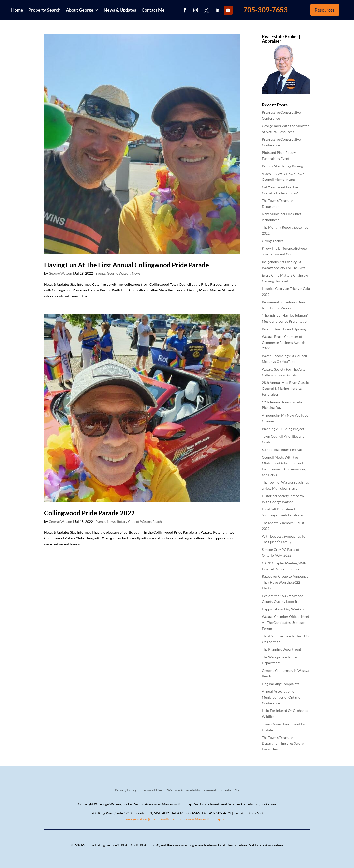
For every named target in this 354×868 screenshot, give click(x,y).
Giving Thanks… (274, 241)
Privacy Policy (126, 790)
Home (17, 10)
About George (80, 10)
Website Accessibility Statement (192, 790)
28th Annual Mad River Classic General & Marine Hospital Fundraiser (285, 388)
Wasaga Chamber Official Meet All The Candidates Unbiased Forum (285, 622)
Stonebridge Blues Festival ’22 (285, 450)
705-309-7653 (265, 10)
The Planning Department (281, 649)
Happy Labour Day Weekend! (284, 609)
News (136, 273)
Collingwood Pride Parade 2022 (89, 513)
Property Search (44, 10)
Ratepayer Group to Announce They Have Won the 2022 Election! (285, 582)
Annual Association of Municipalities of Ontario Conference (281, 697)
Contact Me (153, 10)
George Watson (60, 273)
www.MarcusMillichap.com (207, 819)
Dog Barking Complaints (280, 684)
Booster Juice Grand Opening (284, 329)
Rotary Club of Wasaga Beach (139, 521)
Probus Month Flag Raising (282, 166)
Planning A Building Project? (284, 429)
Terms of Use (152, 790)
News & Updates (120, 10)
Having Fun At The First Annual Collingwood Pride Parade (127, 265)
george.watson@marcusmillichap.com (155, 819)
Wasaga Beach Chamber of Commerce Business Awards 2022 (284, 342)
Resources (325, 10)
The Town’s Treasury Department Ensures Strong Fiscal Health (283, 743)
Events (100, 273)
